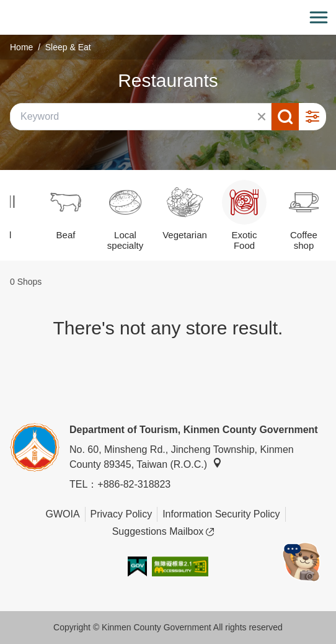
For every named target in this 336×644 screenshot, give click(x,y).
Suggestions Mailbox (163, 532)
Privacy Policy (122, 514)
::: (4, 7)
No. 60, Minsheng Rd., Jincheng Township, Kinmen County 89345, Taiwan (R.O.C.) (182, 457)
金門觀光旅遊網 (168, 18)
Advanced (312, 117)
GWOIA (62, 514)
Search (285, 117)
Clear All (262, 117)
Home (21, 47)
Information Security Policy (221, 514)
